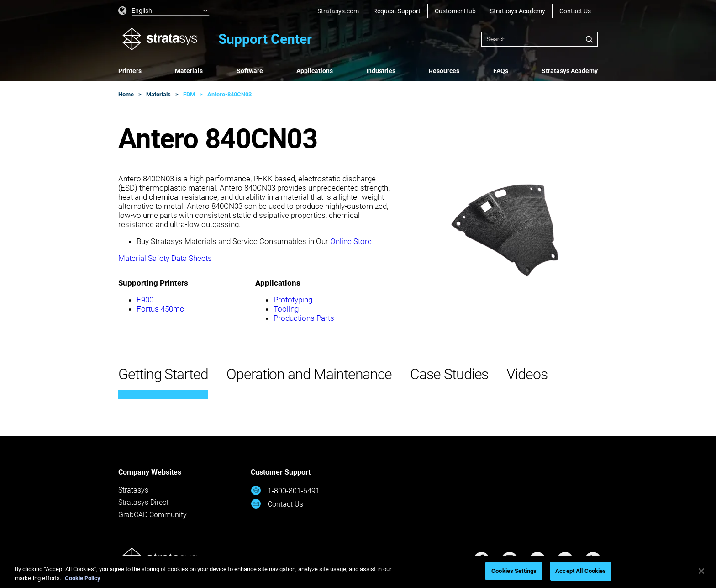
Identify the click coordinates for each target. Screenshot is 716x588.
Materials (189, 71)
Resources (444, 71)
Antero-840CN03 (229, 94)
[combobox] (540, 39)
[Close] (701, 571)
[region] (358, 572)
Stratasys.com (338, 11)
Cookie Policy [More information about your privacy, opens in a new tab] (83, 578)
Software (250, 71)
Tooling (286, 309)
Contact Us (575, 11)
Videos (527, 374)
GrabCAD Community (153, 515)
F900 (145, 300)
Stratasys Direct (143, 502)
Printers (130, 71)
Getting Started (163, 374)
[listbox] (164, 11)
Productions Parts (304, 318)
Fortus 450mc (160, 309)
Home (126, 94)
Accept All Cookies (581, 571)
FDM (189, 94)
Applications (315, 71)
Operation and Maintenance (309, 374)
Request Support (397, 11)
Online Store (351, 241)
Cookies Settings (514, 571)
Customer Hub (455, 11)
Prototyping (293, 300)
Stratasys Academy (518, 11)
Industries (381, 71)
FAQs (501, 71)
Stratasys (133, 490)
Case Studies (449, 374)
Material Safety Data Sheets (165, 258)
